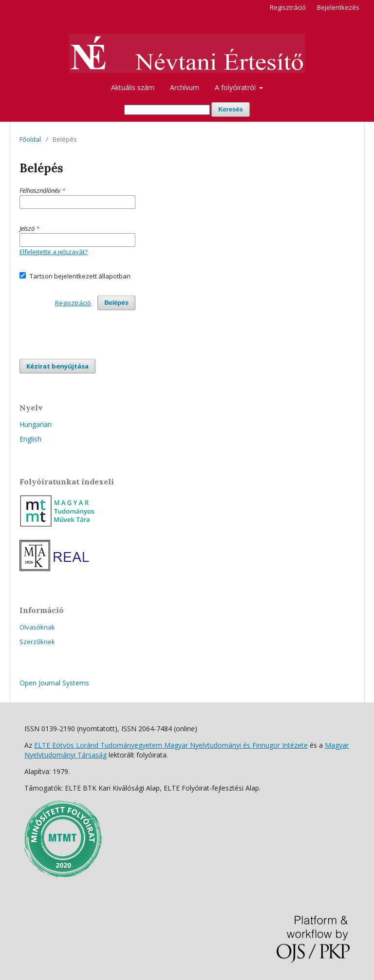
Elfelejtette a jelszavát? (54, 252)
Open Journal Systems (54, 683)
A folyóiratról (236, 87)
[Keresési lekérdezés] (167, 110)
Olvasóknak (37, 627)
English (30, 439)
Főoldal (30, 139)
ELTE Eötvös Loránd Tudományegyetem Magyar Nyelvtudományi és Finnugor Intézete (171, 745)
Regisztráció (288, 7)
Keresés (231, 109)
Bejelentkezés (338, 7)
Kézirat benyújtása (57, 366)
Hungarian (36, 424)
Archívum (185, 87)
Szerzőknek (37, 642)
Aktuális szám (133, 87)
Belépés (116, 303)
